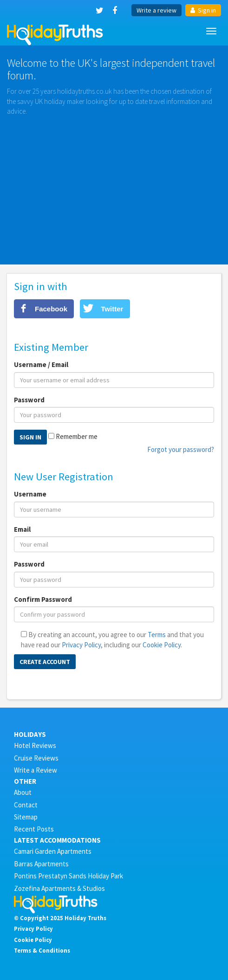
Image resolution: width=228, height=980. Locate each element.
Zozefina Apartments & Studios (59, 888)
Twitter (112, 309)
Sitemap (26, 817)
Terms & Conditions (42, 950)
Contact (26, 805)
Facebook (51, 309)
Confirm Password (43, 599)
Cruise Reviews (36, 758)
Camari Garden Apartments (53, 851)
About (23, 792)
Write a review (156, 10)
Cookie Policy (162, 645)
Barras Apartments (41, 864)
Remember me (77, 436)
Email (22, 529)
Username (30, 494)
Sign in (203, 10)
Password (29, 400)
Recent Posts (34, 829)
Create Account (45, 662)
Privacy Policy (81, 645)
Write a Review (36, 770)
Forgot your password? (181, 449)
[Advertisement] (114, 186)
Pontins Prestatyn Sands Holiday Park (68, 876)
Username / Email (41, 364)
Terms (157, 635)
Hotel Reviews (35, 745)
